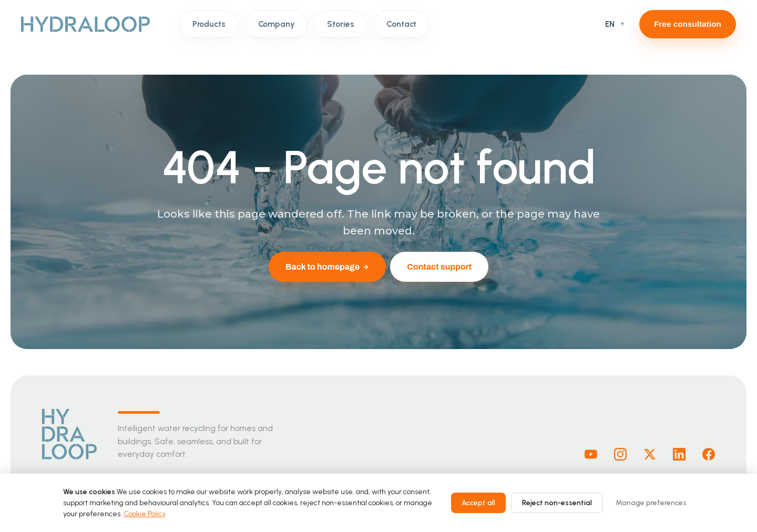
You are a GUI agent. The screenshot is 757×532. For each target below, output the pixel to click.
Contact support (439, 267)
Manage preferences (651, 503)
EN (610, 24)
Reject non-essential (557, 503)
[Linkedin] (679, 454)
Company (277, 24)
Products (209, 24)
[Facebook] (709, 454)
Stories (340, 24)
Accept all (478, 503)
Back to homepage (327, 267)
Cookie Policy (145, 514)
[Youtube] (591, 454)
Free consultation (688, 24)
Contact (401, 24)
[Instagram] (620, 454)
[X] (650, 454)
